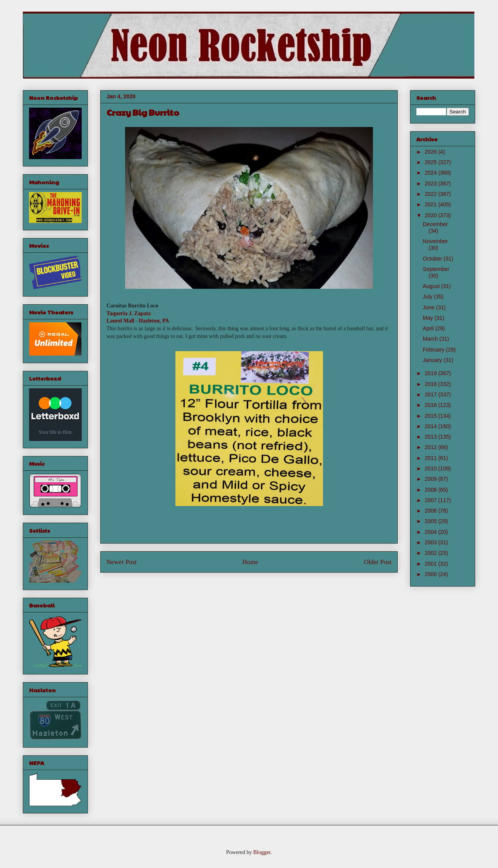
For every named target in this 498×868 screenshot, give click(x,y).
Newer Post (122, 562)
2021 (432, 204)
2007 (432, 500)
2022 (432, 194)
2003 (432, 542)
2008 (432, 490)
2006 (432, 511)
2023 (432, 184)
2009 (432, 479)
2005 (432, 521)
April (429, 328)
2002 (432, 553)
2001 (432, 564)
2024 (432, 173)
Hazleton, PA (154, 321)
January (433, 360)
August (432, 286)
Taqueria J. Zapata (129, 313)
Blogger (262, 852)
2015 (432, 416)
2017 (432, 395)
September (436, 269)
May (429, 318)
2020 (432, 215)
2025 (432, 162)
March (431, 339)
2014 (432, 426)
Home (250, 562)
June (429, 307)
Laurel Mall (120, 321)
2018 (432, 384)
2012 (432, 447)
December (435, 224)
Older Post (378, 562)
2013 (432, 437)
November (435, 241)
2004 (432, 532)
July (428, 297)
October (433, 259)
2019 (432, 373)
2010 (432, 468)
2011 (432, 458)
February (434, 350)
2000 (432, 574)
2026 (432, 152)
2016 (432, 405)
